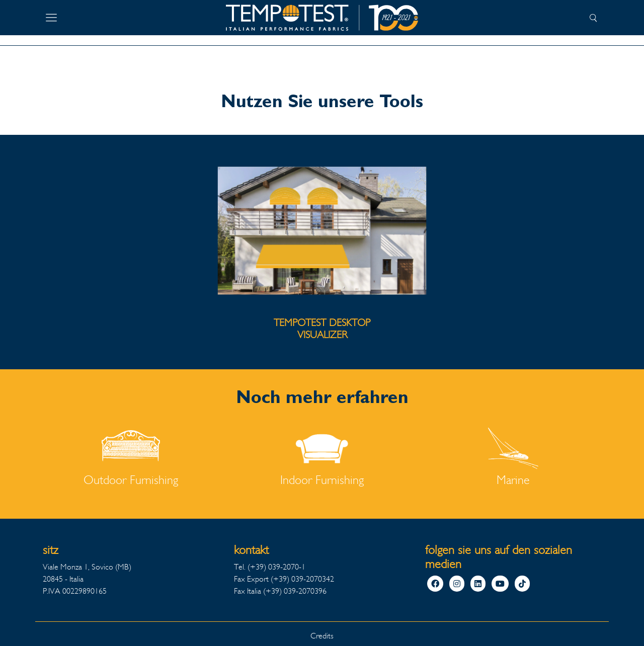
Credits (322, 636)
